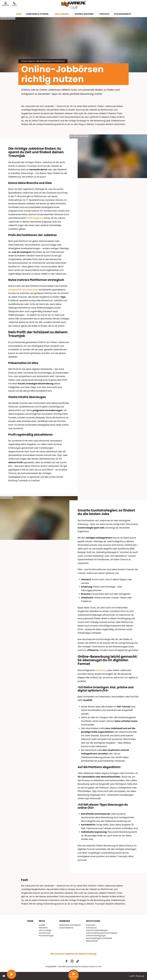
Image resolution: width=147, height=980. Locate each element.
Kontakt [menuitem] (42, 925)
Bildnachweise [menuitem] (92, 941)
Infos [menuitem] (42, 921)
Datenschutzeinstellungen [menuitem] (97, 930)
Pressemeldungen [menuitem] (46, 936)
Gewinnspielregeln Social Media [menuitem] (99, 938)
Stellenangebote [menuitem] (122, 14)
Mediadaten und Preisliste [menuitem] (70, 925)
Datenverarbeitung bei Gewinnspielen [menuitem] (102, 933)
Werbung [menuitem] (65, 921)
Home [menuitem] (19, 14)
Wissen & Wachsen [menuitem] (85, 14)
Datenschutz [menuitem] (91, 928)
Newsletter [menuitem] (43, 928)
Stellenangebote (35, 218)
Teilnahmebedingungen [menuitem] (96, 936)
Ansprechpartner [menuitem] (66, 928)
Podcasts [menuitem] (104, 14)
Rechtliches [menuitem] (93, 921)
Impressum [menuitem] (91, 925)
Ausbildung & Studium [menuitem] (38, 14)
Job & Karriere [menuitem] (62, 14)
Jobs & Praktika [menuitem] (45, 930)
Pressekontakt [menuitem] (45, 933)
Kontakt (14, 4)
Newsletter (6, 4)
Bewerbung (101, 670)
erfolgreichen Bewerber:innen (23, 290)
